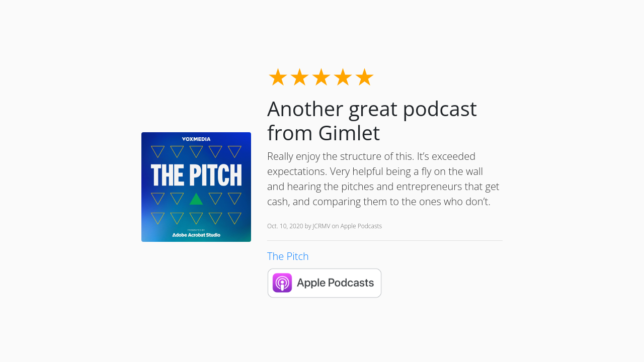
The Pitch (288, 256)
